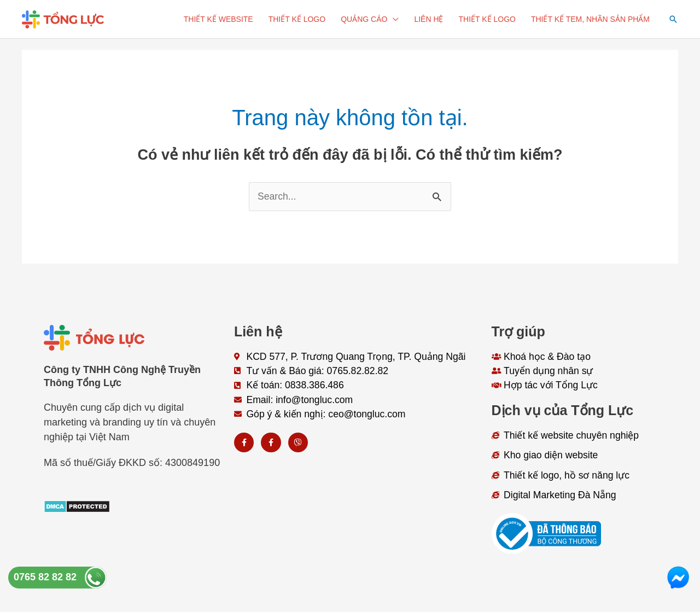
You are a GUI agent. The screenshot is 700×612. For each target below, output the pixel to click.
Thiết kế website (218, 19)
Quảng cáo (364, 19)
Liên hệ (428, 19)
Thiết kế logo (297, 19)
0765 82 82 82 (45, 577)
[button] (673, 19)
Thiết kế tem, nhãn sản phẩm (590, 19)
